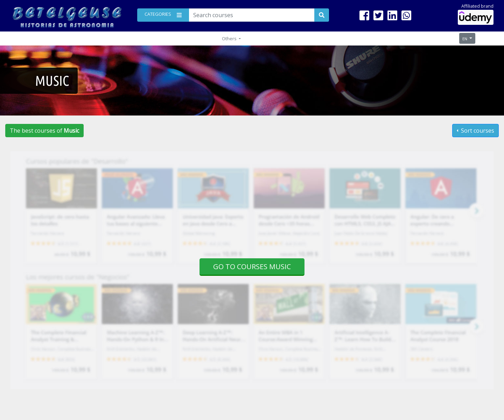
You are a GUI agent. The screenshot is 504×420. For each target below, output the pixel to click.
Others (230, 38)
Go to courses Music (252, 267)
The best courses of (44, 131)
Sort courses (477, 131)
